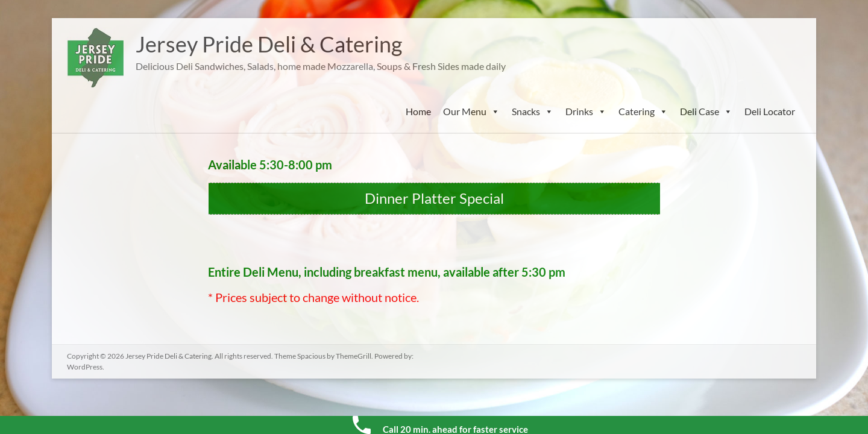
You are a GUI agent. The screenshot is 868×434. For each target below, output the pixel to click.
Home (418, 111)
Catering (643, 112)
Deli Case (706, 112)
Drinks (586, 112)
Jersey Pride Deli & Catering (269, 44)
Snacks (533, 112)
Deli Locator (770, 111)
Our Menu (471, 112)
